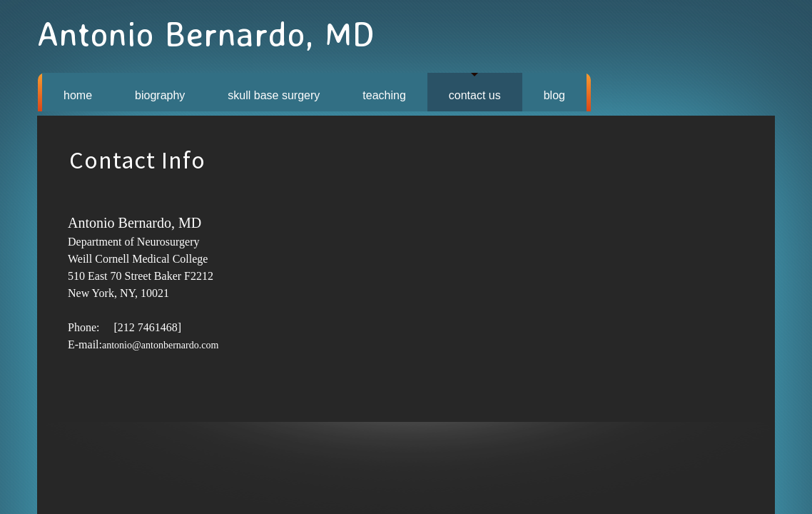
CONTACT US (475, 95)
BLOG (554, 95)
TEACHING (384, 95)
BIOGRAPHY (160, 95)
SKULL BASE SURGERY (274, 95)
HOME (78, 95)
